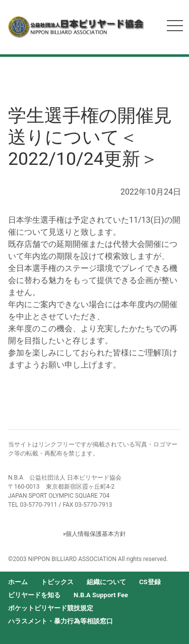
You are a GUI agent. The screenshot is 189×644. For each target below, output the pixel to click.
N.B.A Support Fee (101, 595)
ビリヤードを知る (34, 595)
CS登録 (150, 582)
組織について (106, 582)
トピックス (57, 582)
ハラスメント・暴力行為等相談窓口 (60, 621)
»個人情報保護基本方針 (95, 534)
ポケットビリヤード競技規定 (51, 608)
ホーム (18, 582)
